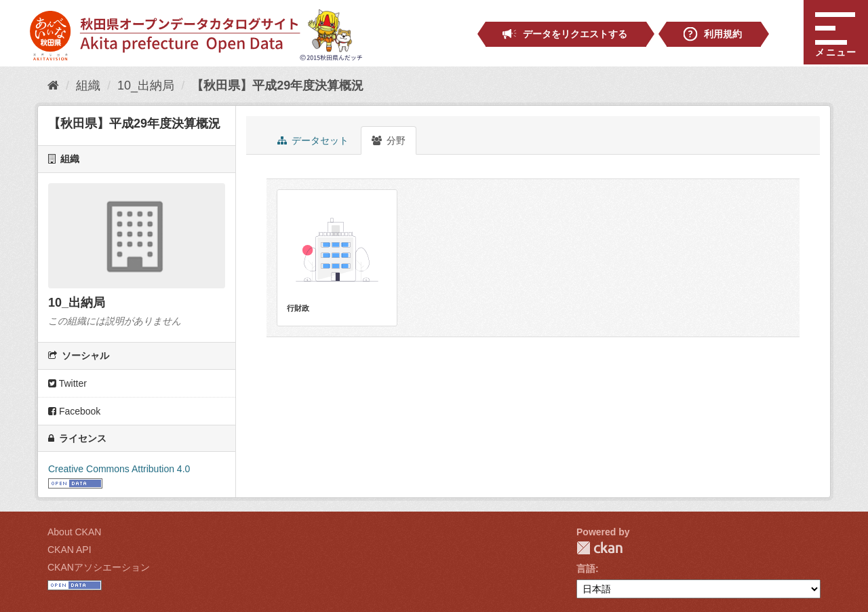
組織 (88, 85)
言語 (586, 569)
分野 (389, 140)
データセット (313, 140)
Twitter (67, 383)
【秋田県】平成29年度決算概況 (277, 85)
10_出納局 (146, 85)
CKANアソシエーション (99, 567)
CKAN (599, 548)
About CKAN (74, 532)
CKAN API (70, 550)
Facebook (74, 411)
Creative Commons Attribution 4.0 (119, 469)
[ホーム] (53, 85)
